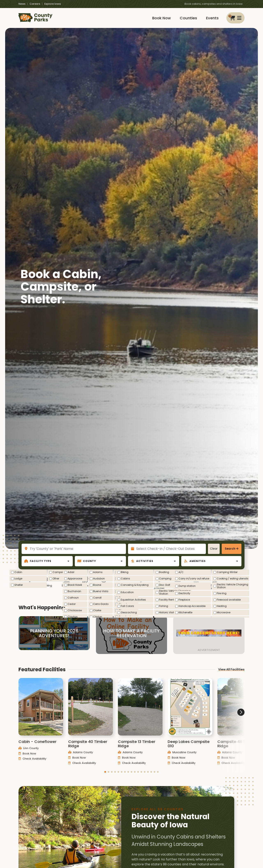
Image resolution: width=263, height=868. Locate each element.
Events (212, 18)
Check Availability (32, 764)
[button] (105, 777)
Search (230, 549)
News (22, 4)
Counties (188, 18)
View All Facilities (231, 675)
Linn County (29, 753)
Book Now (161, 18)
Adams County (81, 758)
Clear (214, 549)
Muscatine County (182, 758)
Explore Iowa (53, 4)
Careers (35, 4)
